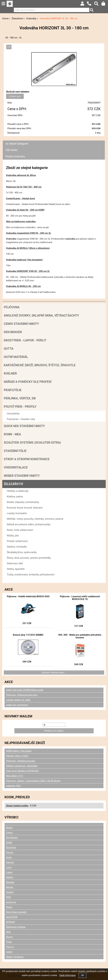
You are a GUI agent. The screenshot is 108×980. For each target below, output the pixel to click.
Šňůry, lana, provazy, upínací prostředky (29, 558)
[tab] (54, 141)
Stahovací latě (15, 563)
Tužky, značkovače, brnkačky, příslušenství (31, 574)
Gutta (9, 349)
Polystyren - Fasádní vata (21, 419)
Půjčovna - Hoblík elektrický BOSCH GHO (28, 596)
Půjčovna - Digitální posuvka (20, 761)
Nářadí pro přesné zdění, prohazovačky (29, 524)
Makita (10, 877)
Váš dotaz (11, 150)
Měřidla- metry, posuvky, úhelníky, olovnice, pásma (35, 519)
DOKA (9, 843)
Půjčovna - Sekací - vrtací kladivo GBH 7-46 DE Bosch (33, 781)
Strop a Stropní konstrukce (27, 459)
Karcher (10, 862)
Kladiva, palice (15, 496)
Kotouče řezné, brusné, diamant (25, 508)
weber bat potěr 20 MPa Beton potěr (25, 690)
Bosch (9, 828)
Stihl (8, 932)
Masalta (10, 882)
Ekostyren (11, 847)
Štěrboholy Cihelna (16, 927)
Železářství (13, 484)
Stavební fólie (15, 451)
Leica (9, 867)
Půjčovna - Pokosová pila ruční (22, 695)
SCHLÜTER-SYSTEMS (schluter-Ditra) (32, 443)
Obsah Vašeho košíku (17, 806)
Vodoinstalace (16, 467)
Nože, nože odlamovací (20, 530)
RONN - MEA (12, 434)
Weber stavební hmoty (22, 476)
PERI (8, 897)
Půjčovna (12, 307)
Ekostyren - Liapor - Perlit (25, 340)
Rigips (9, 907)
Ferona (10, 852)
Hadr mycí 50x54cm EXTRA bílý (22, 771)
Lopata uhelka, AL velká (18, 700)
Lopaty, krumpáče (17, 513)
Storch (9, 937)
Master (10, 887)
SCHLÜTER (12, 917)
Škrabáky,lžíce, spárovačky (22, 552)
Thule (9, 942)
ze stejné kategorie (17, 144)
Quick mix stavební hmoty (24, 426)
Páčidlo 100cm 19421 (17, 756)
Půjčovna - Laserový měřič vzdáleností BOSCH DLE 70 (80, 598)
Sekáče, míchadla (17, 547)
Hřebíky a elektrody (18, 491)
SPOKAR (11, 922)
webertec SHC (13, 786)
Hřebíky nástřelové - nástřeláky (22, 766)
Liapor (9, 872)
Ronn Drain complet (16, 912)
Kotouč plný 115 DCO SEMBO (28, 635)
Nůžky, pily (13, 535)
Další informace (68, 975)
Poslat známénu (15, 156)
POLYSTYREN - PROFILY (20, 407)
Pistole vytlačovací (17, 541)
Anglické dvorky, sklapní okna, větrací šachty (41, 315)
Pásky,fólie (13, 390)
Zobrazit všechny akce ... (54, 673)
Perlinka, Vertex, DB (20, 398)
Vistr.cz (10, 947)
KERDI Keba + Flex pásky (19, 751)
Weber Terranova (15, 957)
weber (9, 952)
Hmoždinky (13, 414)
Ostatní (10, 892)
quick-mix (11, 902)
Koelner (10, 373)
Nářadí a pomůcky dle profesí (28, 382)
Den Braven (13, 332)
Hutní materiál (16, 357)
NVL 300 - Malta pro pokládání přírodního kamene (80, 636)
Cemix (9, 833)
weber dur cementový (17, 705)
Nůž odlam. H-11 (15, 776)
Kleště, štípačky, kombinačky (23, 502)
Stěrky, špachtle (16, 569)
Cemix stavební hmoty (21, 324)
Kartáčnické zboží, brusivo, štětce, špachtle (40, 365)
